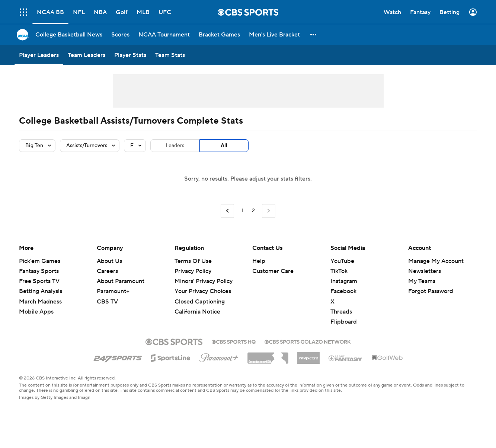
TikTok (339, 271)
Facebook (343, 291)
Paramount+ (113, 291)
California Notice (197, 312)
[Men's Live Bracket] (274, 34)
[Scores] (120, 34)
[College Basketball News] (69, 34)
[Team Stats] (170, 55)
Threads (341, 312)
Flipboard (344, 322)
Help (259, 261)
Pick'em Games (40, 261)
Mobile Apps (36, 312)
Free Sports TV (39, 281)
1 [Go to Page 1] (242, 211)
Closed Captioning (200, 302)
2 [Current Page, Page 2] (253, 211)
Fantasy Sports (39, 271)
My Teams (422, 281)
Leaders (175, 146)
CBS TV (107, 302)
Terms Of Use (193, 261)
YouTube (342, 261)
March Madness (40, 302)
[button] (314, 34)
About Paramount (121, 281)
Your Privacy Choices (203, 291)
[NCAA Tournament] (164, 34)
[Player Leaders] (39, 55)
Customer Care (273, 271)
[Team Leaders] (87, 55)
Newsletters (425, 271)
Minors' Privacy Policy (204, 281)
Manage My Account (436, 261)
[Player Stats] (130, 55)
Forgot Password (431, 291)
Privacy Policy (193, 271)
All (224, 146)
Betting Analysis (41, 291)
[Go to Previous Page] (227, 211)
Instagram (344, 281)
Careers (107, 271)
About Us (109, 261)
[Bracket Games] (219, 34)
